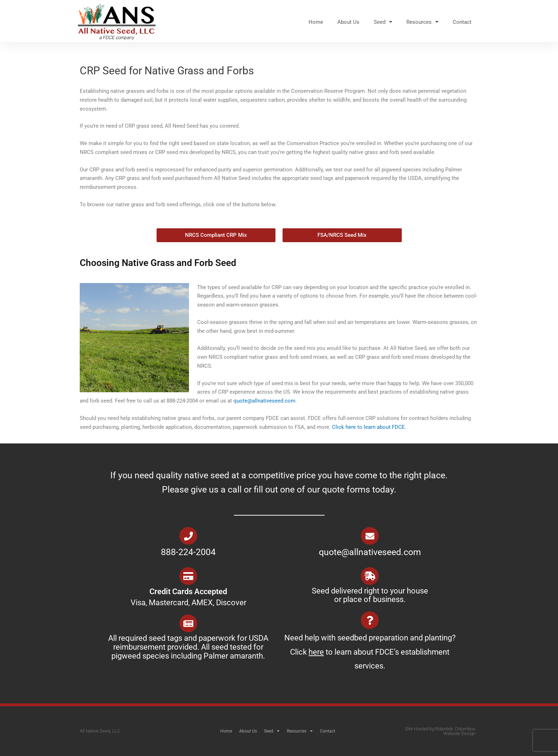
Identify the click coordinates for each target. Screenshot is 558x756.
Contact (462, 22)
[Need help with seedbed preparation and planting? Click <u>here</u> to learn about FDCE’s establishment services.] (370, 620)
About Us (348, 22)
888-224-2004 (188, 552)
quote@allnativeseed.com (264, 401)
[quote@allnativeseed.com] (370, 536)
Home (316, 22)
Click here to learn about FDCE (369, 427)
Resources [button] (422, 22)
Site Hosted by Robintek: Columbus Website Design (440, 731)
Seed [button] (383, 22)
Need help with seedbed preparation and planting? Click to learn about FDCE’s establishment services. (370, 652)
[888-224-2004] (188, 536)
